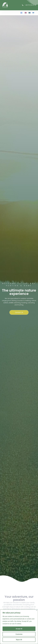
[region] (19, 627)
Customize (19, 634)
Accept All (19, 629)
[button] (21, 13)
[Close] (37, 610)
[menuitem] (26, 13)
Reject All (19, 640)
